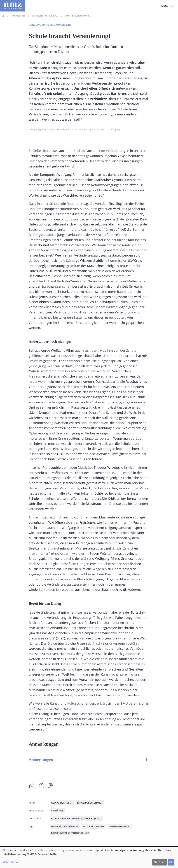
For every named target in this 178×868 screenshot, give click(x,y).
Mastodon (50, 786)
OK (171, 862)
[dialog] (89, 857)
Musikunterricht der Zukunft (70, 833)
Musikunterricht (120, 826)
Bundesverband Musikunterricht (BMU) (76, 818)
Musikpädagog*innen (65, 826)
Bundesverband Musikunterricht (45, 16)
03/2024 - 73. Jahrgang (108, 129)
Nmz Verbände (18, 16)
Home (3, 16)
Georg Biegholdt (38, 129)
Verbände (57, 811)
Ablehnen (159, 862)
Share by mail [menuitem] (32, 786)
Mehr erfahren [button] (11, 862)
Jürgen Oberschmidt (59, 129)
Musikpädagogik (94, 826)
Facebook (42, 786)
